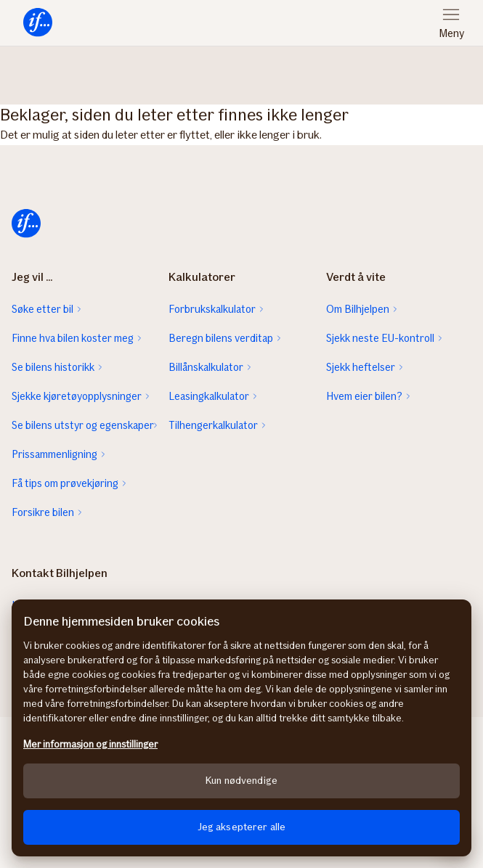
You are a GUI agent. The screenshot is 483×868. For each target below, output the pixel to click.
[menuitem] (38, 23)
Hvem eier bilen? (364, 396)
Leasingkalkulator (209, 396)
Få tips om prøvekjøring (65, 483)
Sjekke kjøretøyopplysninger (77, 396)
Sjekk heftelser (361, 367)
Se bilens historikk (53, 367)
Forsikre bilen (43, 512)
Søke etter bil (42, 309)
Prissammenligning (54, 454)
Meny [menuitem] (451, 33)
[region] (241, 728)
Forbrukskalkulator (212, 309)
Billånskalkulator (206, 367)
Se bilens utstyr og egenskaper (83, 425)
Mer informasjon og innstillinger (90, 744)
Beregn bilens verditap (221, 338)
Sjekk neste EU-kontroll (380, 338)
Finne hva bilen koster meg (73, 338)
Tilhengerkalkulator (213, 425)
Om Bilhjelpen (358, 309)
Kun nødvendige (241, 781)
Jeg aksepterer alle (242, 827)
